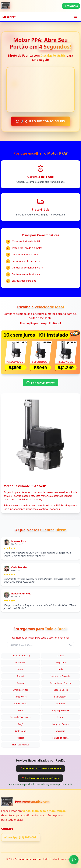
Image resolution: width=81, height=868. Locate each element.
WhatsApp (71, 6)
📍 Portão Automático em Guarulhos (41, 769)
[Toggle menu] (76, 17)
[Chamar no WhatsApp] (74, 858)
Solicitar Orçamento (40, 383)
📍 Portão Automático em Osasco (40, 778)
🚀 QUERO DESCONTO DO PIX (41, 122)
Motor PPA (9, 17)
